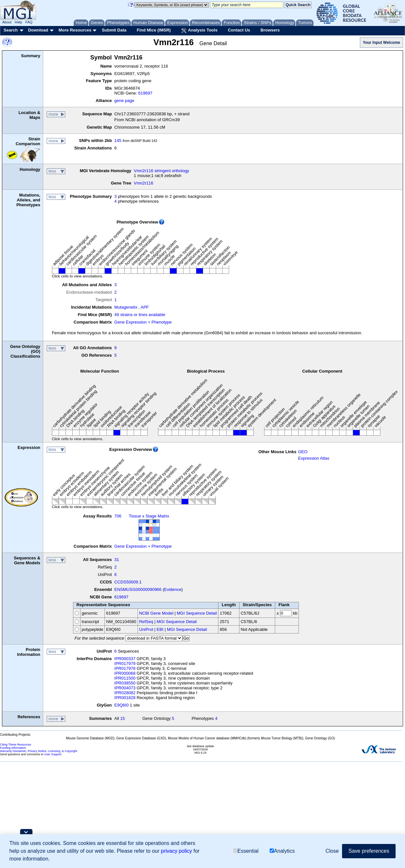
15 (122, 718)
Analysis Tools (199, 31)
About (7, 22)
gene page (124, 101)
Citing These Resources (16, 745)
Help (18, 22)
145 (118, 140)
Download (38, 30)
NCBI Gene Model (156, 613)
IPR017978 (125, 668)
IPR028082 (125, 693)
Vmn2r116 (143, 183)
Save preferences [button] (369, 851)
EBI (160, 629)
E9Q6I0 (121, 705)
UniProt (146, 629)
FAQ (29, 22)
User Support (53, 754)
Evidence (173, 589)
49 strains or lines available (140, 315)
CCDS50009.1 (128, 582)
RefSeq (146, 622)
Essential (246, 851)
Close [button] (332, 851)
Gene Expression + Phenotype (143, 322)
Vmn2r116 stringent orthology (161, 171)
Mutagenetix (126, 307)
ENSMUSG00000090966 (138, 589)
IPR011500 (125, 678)
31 (117, 560)
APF (145, 307)
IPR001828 (125, 698)
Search (11, 30)
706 (118, 516)
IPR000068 (125, 673)
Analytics (282, 851)
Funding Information (13, 748)
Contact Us (239, 30)
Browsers (270, 30)
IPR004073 (125, 688)
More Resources (75, 30)
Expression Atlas (313, 458)
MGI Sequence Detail (197, 613)
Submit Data (114, 30)
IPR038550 (125, 683)
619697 (145, 93)
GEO (303, 452)
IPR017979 (125, 664)
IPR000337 (125, 659)
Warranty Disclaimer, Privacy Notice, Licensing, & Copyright (39, 751)
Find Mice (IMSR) (154, 30)
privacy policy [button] (177, 851)
